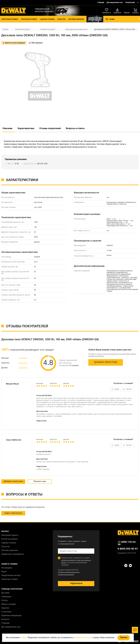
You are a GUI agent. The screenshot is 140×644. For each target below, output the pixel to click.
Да (117, 389)
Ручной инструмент (29, 19)
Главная (5, 29)
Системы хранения (76, 19)
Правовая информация (11, 616)
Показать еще (40, 482)
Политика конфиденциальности (68, 572)
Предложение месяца (11, 575)
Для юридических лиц (115, 3)
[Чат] (135, 630)
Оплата (4, 601)
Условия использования (66, 575)
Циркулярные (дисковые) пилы (76, 29)
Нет (129, 389)
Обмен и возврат (9, 604)
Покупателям (130, 3)
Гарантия (5, 608)
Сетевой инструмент (48, 29)
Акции (110, 19)
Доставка (5, 593)
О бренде (101, 3)
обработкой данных (83, 638)
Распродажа (7, 568)
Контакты (5, 619)
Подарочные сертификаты (13, 554)
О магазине (6, 612)
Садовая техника (47, 19)
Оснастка (61, 19)
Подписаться (76, 584)
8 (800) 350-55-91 (128, 549)
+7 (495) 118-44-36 (127, 543)
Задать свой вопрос (13, 513)
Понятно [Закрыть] (124, 638)
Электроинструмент (10, 19)
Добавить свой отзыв (106, 362)
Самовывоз (6, 597)
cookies (23, 638)
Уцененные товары (9, 579)
